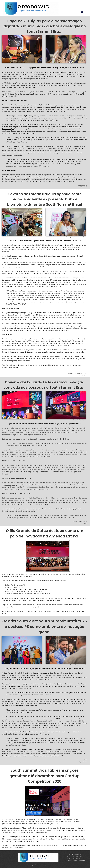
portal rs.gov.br (10, 485)
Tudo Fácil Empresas (46, 487)
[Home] (82, 12)
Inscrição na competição (45, 845)
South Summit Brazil (16, 848)
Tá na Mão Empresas (63, 487)
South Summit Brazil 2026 (63, 74)
